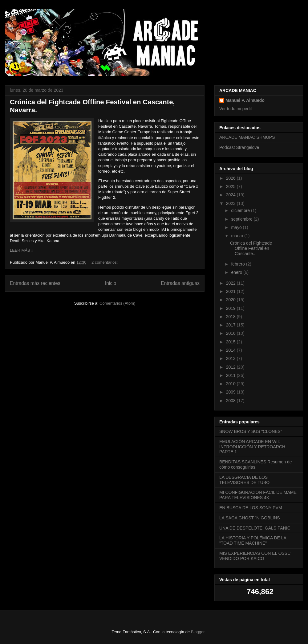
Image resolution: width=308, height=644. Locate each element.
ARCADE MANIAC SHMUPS (247, 137)
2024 (231, 195)
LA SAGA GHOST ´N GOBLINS (250, 518)
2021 (231, 291)
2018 (231, 317)
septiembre (242, 219)
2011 (231, 375)
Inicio (111, 283)
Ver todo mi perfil (235, 109)
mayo (237, 227)
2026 (231, 178)
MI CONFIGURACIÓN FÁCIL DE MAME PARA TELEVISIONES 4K (258, 495)
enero (237, 272)
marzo (238, 236)
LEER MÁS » (22, 250)
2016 (231, 333)
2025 (231, 186)
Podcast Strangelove (239, 147)
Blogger (198, 632)
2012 (231, 367)
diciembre (241, 210)
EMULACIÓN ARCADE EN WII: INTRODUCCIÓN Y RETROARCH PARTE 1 (252, 447)
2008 (231, 401)
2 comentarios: (105, 262)
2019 (231, 308)
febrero (238, 264)
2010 (231, 384)
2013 (231, 358)
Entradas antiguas (180, 283)
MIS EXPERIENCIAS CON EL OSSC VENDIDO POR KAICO (255, 556)
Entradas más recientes (35, 283)
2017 (231, 325)
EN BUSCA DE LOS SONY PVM (251, 508)
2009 (231, 392)
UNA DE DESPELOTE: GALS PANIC (255, 528)
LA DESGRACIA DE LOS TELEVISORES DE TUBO (244, 480)
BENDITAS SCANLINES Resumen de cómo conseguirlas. (256, 464)
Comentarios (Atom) (117, 303)
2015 (231, 342)
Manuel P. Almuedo (245, 100)
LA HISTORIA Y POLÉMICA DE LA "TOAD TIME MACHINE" (253, 540)
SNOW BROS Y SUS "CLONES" (251, 431)
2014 (231, 350)
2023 (231, 203)
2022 (231, 283)
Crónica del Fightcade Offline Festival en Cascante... (251, 248)
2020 (231, 300)
